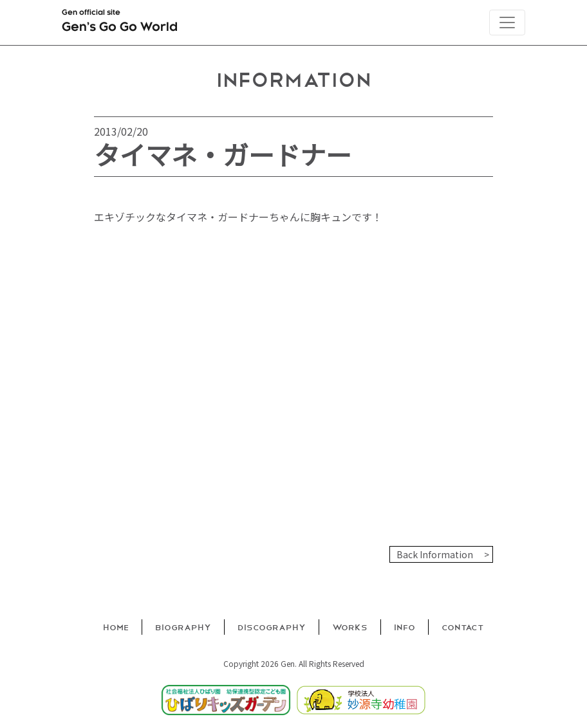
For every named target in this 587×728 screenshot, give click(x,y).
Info (405, 627)
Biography (183, 627)
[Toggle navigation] (507, 23)
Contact (463, 627)
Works (350, 627)
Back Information (435, 554)
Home (116, 627)
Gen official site (120, 23)
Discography (272, 627)
